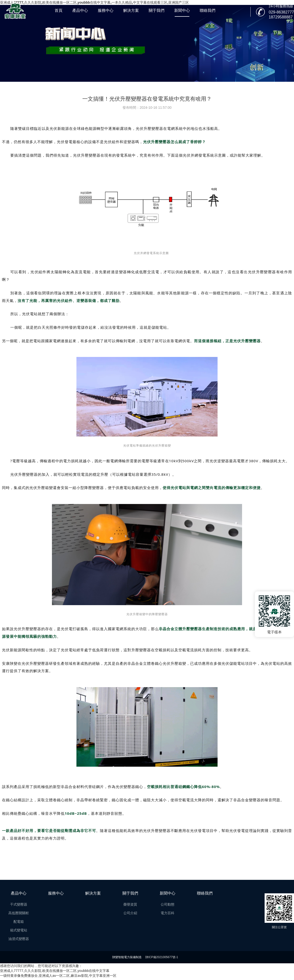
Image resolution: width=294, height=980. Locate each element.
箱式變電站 (19, 930)
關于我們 (157, 10)
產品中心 (80, 10)
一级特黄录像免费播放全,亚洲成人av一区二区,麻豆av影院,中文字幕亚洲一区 (58, 976)
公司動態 (168, 904)
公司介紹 (130, 913)
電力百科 (168, 913)
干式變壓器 (19, 904)
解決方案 (131, 10)
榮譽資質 (130, 904)
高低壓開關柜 (19, 913)
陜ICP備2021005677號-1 (162, 957)
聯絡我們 (208, 10)
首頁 (59, 10)
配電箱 (19, 922)
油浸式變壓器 (19, 939)
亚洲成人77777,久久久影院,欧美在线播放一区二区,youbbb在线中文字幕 (55, 971)
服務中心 (106, 10)
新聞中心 (182, 10)
